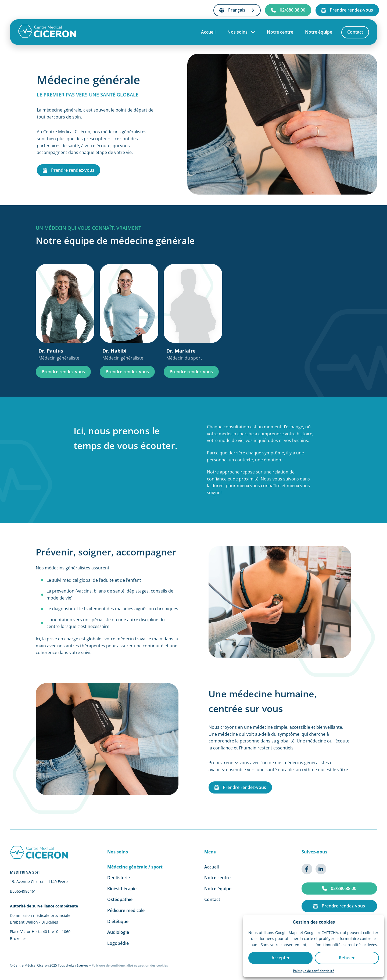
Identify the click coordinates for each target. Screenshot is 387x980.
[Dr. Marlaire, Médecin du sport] (193, 313)
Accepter (281, 958)
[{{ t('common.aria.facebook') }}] (307, 869)
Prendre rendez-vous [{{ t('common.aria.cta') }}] (347, 10)
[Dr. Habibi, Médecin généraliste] (129, 313)
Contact (355, 33)
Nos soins (241, 33)
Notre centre (280, 33)
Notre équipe (319, 33)
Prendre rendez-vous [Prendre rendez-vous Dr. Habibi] (127, 372)
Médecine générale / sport (135, 867)
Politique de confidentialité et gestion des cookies (130, 965)
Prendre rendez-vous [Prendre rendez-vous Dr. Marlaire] (191, 372)
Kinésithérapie (122, 889)
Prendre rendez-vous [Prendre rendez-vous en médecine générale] (69, 170)
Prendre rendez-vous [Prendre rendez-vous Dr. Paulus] (63, 372)
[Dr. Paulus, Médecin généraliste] (65, 313)
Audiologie (118, 932)
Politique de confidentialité (314, 971)
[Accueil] (47, 37)
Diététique (118, 921)
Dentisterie (119, 878)
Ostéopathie (120, 899)
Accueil (208, 33)
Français (237, 10)
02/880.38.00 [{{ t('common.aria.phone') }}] (288, 10)
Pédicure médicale (126, 910)
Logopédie (118, 943)
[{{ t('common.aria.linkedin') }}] (321, 869)
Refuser (347, 958)
